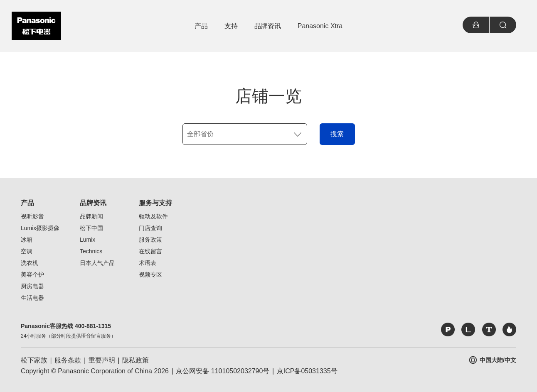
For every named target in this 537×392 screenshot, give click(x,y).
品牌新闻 (91, 216)
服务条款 (68, 360)
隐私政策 (135, 360)
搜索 (337, 134)
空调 (27, 251)
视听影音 (32, 216)
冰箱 (27, 240)
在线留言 (150, 251)
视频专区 (150, 274)
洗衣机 (30, 263)
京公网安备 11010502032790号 (223, 371)
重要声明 (102, 360)
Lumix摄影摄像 (40, 228)
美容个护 (32, 274)
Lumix (87, 240)
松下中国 (91, 228)
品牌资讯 (93, 203)
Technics (91, 251)
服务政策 (150, 240)
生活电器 (32, 298)
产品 (27, 203)
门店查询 (150, 228)
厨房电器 (32, 286)
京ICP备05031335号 (307, 371)
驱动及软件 (153, 216)
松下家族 (34, 360)
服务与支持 (155, 203)
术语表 (148, 263)
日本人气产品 (97, 263)
